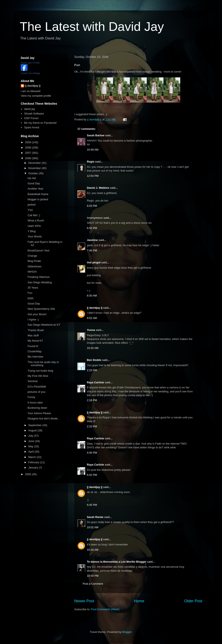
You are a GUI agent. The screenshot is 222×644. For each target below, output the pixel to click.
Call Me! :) (34, 215)
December (35, 163)
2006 (28, 158)
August (33, 430)
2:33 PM (92, 426)
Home (139, 601)
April (31, 452)
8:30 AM (92, 296)
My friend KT (35, 341)
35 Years (33, 288)
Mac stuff (33, 335)
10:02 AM (93, 527)
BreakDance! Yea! (38, 250)
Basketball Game (38, 194)
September (35, 425)
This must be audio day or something (43, 364)
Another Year (35, 189)
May (31, 446)
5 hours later (35, 403)
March (33, 457)
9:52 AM (92, 318)
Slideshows (34, 266)
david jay (29, 109)
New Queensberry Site (41, 309)
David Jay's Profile (30, 63)
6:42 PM (92, 475)
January (34, 468)
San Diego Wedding (40, 282)
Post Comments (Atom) (105, 609)
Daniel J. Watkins (98, 188)
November (35, 168)
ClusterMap (34, 351)
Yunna (91, 330)
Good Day (34, 183)
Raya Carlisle (95, 382)
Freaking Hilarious (39, 277)
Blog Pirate (34, 261)
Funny (31, 397)
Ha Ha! (32, 178)
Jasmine (92, 240)
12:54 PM (93, 176)
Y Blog (31, 231)
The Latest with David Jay (92, 27)
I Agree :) (33, 319)
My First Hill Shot (38, 376)
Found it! (33, 346)
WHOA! (32, 272)
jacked (31, 205)
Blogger (127, 632)
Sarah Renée (95, 517)
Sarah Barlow (96, 135)
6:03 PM (92, 206)
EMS (30, 298)
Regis (91, 162)
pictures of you (36, 392)
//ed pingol (94, 262)
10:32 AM (93, 348)
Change (32, 256)
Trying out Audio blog (40, 371)
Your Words (35, 236)
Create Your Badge (31, 73)
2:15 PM (92, 370)
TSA (30, 210)
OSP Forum (31, 118)
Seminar (33, 381)
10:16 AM (93, 550)
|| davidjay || (95, 308)
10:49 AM (93, 150)
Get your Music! (37, 314)
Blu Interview (35, 357)
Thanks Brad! (36, 330)
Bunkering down (37, 408)
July (31, 436)
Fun (30, 293)
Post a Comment (93, 584)
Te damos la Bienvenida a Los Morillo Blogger (117, 562)
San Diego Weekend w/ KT (44, 325)
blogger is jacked (38, 199)
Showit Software (34, 114)
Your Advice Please (39, 413)
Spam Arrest (32, 127)
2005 (28, 474)
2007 (28, 153)
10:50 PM (93, 576)
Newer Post (84, 601)
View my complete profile (36, 96)
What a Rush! (36, 221)
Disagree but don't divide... (44, 418)
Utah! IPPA (34, 226)
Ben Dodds (94, 360)
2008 (28, 148)
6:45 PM (92, 505)
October (34, 173)
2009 (28, 142)
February (34, 462)
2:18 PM (92, 400)
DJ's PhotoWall (37, 387)
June (32, 441)
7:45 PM (92, 250)
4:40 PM (92, 453)
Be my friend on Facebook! (40, 123)
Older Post (193, 601)
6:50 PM (92, 228)
